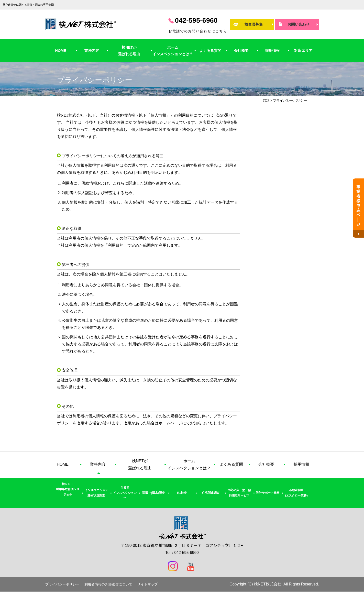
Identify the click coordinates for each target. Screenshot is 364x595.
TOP (266, 100)
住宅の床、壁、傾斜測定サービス (239, 493)
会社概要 (241, 50)
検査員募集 (254, 24)
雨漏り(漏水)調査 (154, 493)
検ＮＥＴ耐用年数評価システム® (68, 489)
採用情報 (272, 50)
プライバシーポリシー (62, 584)
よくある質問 (210, 50)
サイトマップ (147, 584)
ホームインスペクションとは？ (173, 51)
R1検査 (182, 493)
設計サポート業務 (268, 493)
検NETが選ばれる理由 (129, 51)
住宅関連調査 (211, 493)
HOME (61, 50)
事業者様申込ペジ (358, 206)
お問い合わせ (298, 24)
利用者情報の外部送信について (108, 584)
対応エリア (303, 50)
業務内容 (92, 50)
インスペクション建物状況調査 (96, 493)
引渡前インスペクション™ (125, 493)
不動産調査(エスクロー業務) (296, 493)
